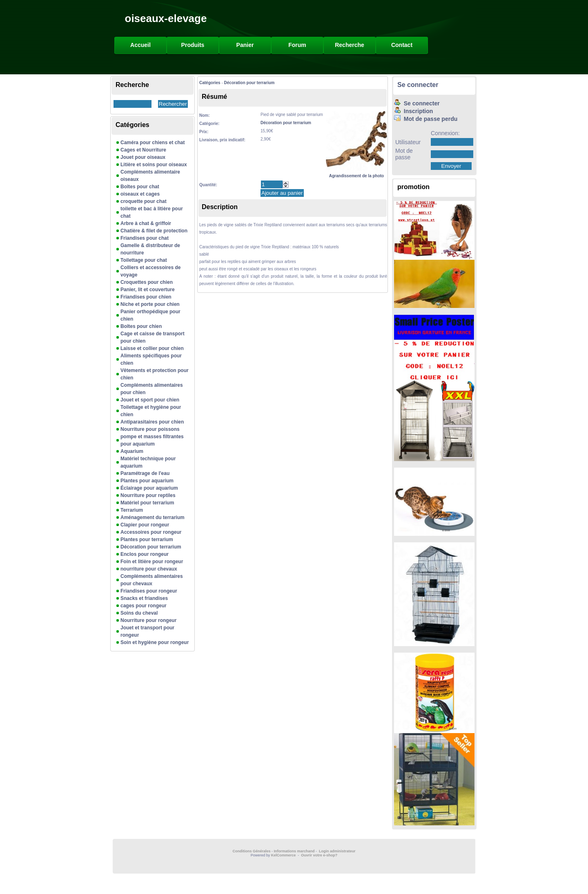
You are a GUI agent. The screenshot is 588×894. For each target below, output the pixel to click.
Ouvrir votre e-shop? (319, 855)
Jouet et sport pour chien (150, 400)
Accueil (140, 45)
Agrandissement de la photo (356, 173)
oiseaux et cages (140, 194)
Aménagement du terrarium (153, 517)
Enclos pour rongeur (145, 554)
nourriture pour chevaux (149, 569)
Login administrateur (337, 851)
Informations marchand (294, 851)
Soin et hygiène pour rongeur (155, 642)
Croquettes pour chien (147, 282)
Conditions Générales (251, 851)
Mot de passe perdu (426, 119)
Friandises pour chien (146, 297)
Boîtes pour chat (140, 187)
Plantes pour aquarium (147, 481)
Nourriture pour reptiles (148, 495)
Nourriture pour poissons (150, 429)
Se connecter (418, 85)
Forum (297, 45)
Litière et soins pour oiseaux (154, 165)
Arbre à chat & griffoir (146, 223)
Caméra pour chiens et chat (153, 143)
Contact (402, 45)
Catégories (210, 83)
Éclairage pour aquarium (149, 488)
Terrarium (132, 510)
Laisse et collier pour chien (152, 348)
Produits (193, 45)
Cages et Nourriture (143, 150)
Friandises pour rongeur (149, 591)
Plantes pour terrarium (147, 540)
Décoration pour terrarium (151, 547)
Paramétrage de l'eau (145, 473)
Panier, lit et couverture (148, 290)
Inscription (413, 111)
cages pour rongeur (144, 606)
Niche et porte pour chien (150, 304)
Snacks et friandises (144, 598)
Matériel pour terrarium (147, 503)
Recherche (350, 45)
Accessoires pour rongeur (151, 532)
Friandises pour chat (145, 238)
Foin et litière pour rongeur (152, 562)
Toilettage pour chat (144, 260)
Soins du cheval (139, 613)
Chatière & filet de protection (154, 231)
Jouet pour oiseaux (143, 157)
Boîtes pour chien (141, 326)
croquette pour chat (144, 201)
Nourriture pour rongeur (148, 620)
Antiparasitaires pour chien (152, 422)
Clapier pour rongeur (145, 525)
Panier (245, 45)
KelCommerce (284, 855)
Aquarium (132, 451)
